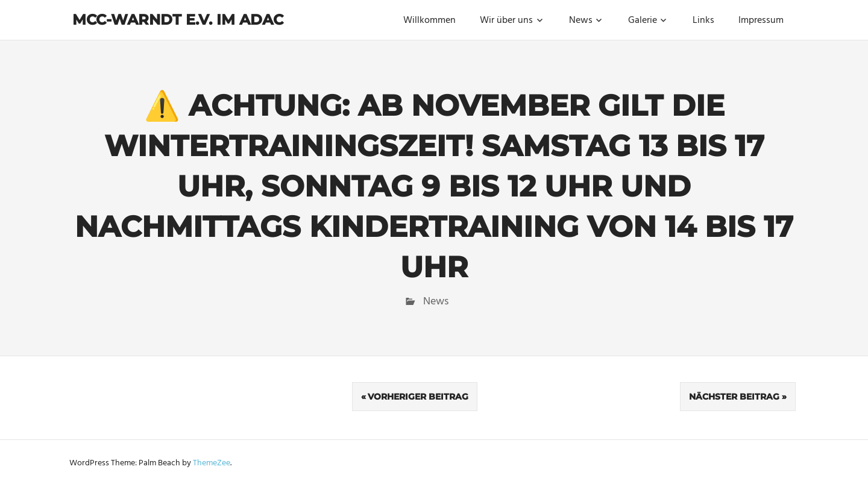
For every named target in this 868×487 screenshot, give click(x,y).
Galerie (643, 20)
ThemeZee (212, 463)
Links (703, 20)
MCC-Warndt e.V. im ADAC (178, 20)
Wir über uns (506, 20)
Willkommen (429, 20)
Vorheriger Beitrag (418, 397)
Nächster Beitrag (734, 397)
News (581, 20)
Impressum (761, 20)
